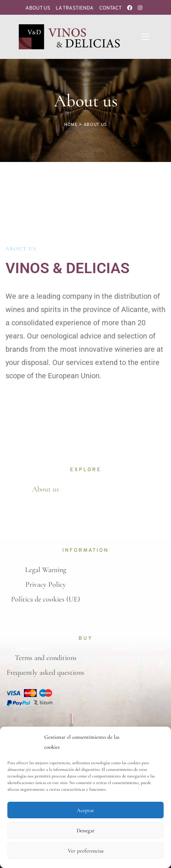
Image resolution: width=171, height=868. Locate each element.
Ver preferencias (86, 851)
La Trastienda (75, 8)
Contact (110, 8)
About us (38, 8)
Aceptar (85, 810)
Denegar (86, 830)
